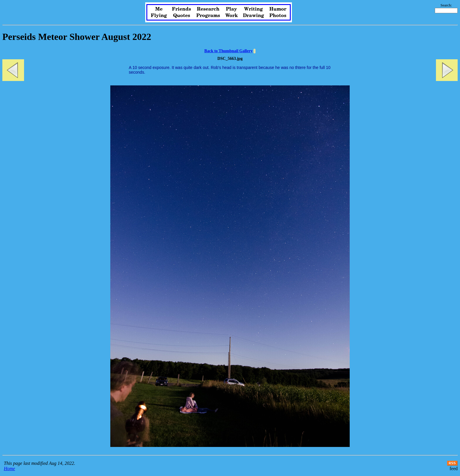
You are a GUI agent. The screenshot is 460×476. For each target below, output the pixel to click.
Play (231, 9)
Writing (253, 9)
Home (9, 469)
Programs (208, 16)
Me (159, 9)
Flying (159, 16)
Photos (278, 16)
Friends (181, 9)
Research (208, 9)
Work (232, 16)
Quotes (182, 16)
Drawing (253, 16)
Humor (278, 9)
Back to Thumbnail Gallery (229, 51)
